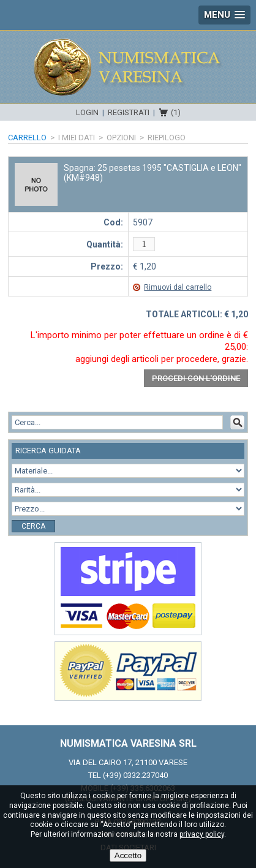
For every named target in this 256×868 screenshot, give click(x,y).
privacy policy (202, 834)
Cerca (33, 526)
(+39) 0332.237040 (135, 775)
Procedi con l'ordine (196, 378)
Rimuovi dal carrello (178, 287)
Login (87, 112)
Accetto (128, 855)
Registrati (129, 112)
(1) (176, 112)
